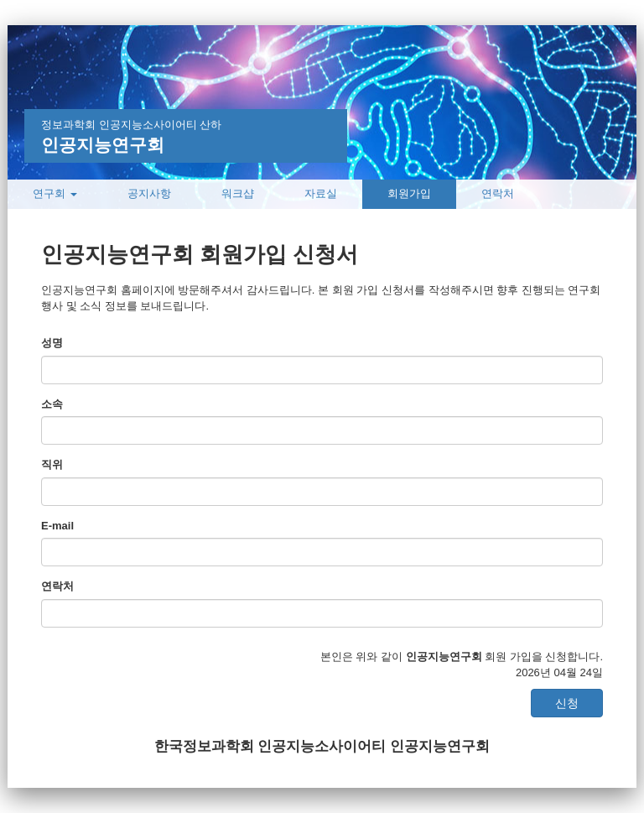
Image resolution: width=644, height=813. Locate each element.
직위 (52, 464)
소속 (52, 404)
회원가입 (409, 193)
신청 (567, 703)
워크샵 (238, 193)
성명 (52, 343)
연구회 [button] (55, 193)
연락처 (498, 193)
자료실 (321, 193)
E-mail (57, 526)
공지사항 (149, 193)
